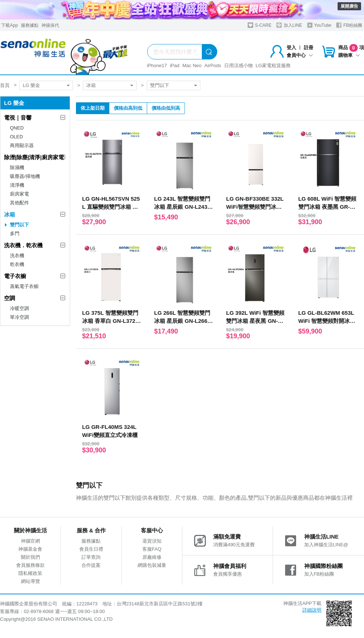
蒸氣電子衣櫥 (24, 286)
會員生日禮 (91, 549)
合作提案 (91, 565)
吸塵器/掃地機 (25, 176)
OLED (16, 137)
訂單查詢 (91, 557)
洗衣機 (17, 256)
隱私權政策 (30, 573)
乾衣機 (17, 264)
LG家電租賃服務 (273, 65)
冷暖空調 (19, 308)
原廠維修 (152, 557)
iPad (175, 65)
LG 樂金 (31, 85)
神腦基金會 (30, 549)
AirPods (213, 65)
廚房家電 (19, 194)
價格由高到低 (128, 108)
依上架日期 (93, 108)
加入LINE (289, 25)
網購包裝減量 (152, 565)
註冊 (309, 48)
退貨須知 (152, 541)
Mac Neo (192, 65)
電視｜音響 (18, 118)
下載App (9, 25)
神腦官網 (30, 541)
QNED (17, 128)
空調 (10, 298)
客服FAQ (152, 549)
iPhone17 (157, 65)
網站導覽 (30, 581)
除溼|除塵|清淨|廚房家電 (34, 157)
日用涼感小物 (239, 65)
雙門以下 (160, 85)
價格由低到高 (166, 108)
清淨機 (17, 185)
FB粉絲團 (349, 25)
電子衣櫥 (15, 276)
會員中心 (300, 55)
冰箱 (91, 85)
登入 (291, 48)
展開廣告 (349, 6)
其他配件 (19, 203)
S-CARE (260, 25)
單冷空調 (19, 317)
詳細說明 (312, 610)
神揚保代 (50, 25)
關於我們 (30, 557)
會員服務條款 (30, 565)
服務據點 (30, 25)
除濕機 (17, 167)
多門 (15, 234)
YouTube (319, 25)
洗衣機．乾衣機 (23, 245)
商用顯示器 (22, 145)
